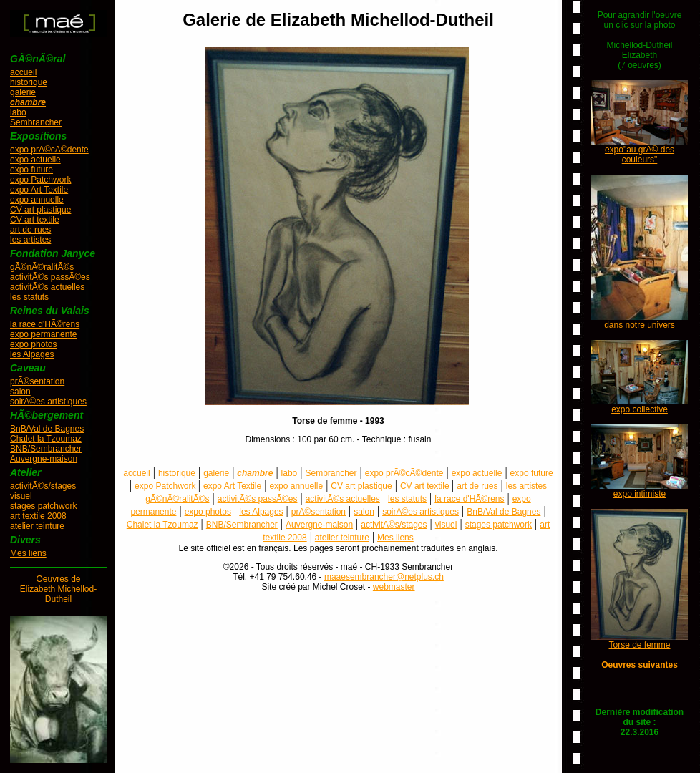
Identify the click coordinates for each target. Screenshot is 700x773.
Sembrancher (36, 122)
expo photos (33, 344)
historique (29, 82)
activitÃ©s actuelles (47, 287)
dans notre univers (640, 325)
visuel (21, 496)
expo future (31, 170)
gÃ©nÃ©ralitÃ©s (42, 267)
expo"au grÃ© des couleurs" (640, 155)
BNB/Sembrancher (46, 449)
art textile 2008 (38, 516)
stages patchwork (43, 506)
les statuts (29, 297)
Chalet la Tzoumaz (46, 439)
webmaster (394, 587)
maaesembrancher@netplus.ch (384, 577)
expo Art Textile (39, 190)
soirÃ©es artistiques (48, 402)
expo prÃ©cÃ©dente (49, 150)
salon (20, 392)
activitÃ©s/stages (43, 486)
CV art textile (35, 220)
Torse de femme (639, 645)
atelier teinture (37, 526)
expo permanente (43, 334)
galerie (23, 92)
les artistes (30, 240)
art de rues (30, 230)
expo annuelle (37, 200)
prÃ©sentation (37, 381)
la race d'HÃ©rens (45, 324)
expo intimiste (640, 494)
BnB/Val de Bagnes (47, 429)
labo (18, 112)
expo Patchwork (40, 180)
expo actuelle (35, 160)
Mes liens (28, 553)
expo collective (640, 409)
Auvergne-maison (44, 459)
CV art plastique (40, 210)
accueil (23, 72)
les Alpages (32, 354)
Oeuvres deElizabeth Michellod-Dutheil (58, 589)
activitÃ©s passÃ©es (50, 277)
